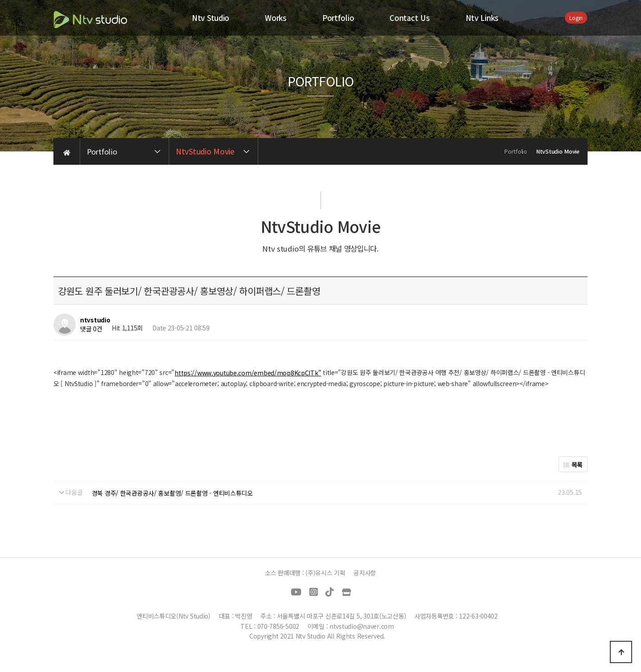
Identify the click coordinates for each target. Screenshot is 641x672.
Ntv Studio (211, 18)
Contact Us (410, 18)
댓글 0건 (91, 329)
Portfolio (338, 18)
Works (276, 18)
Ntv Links (482, 18)
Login (576, 18)
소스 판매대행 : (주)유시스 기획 (305, 573)
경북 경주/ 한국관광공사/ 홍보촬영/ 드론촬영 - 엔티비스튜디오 (172, 493)
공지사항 (365, 573)
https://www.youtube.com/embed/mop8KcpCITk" (248, 373)
